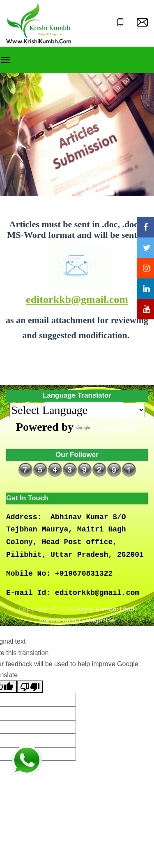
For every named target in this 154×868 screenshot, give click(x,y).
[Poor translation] (30, 687)
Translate (107, 427)
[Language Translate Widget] (77, 410)
